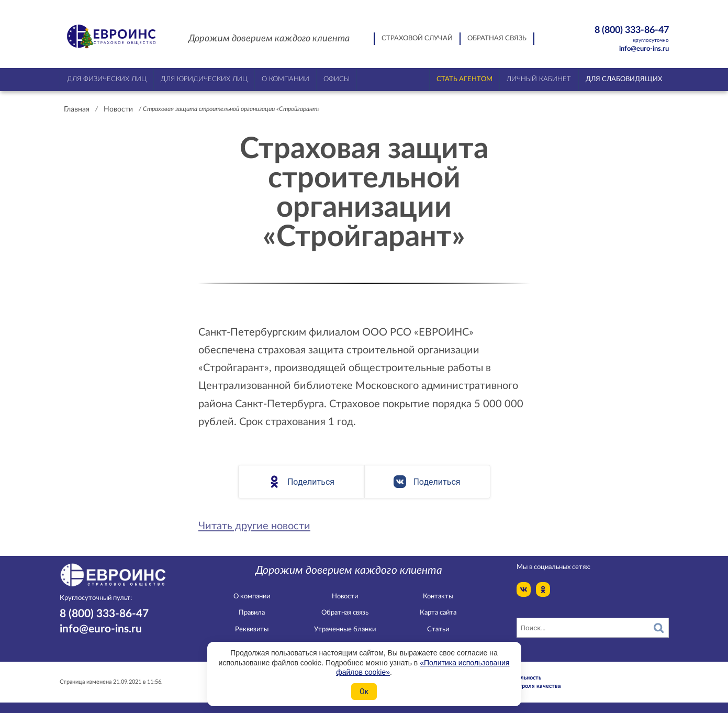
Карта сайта (438, 613)
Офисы (337, 79)
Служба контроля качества (523, 686)
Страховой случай (417, 38)
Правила (252, 613)
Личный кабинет (539, 79)
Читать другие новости (254, 526)
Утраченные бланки (345, 630)
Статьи (438, 630)
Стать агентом (464, 79)
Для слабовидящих (624, 79)
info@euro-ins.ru (644, 49)
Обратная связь (497, 38)
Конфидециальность (513, 678)
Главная (77, 109)
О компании (252, 597)
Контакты (438, 597)
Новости (118, 109)
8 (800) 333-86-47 (614, 35)
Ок (364, 692)
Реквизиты (252, 630)
